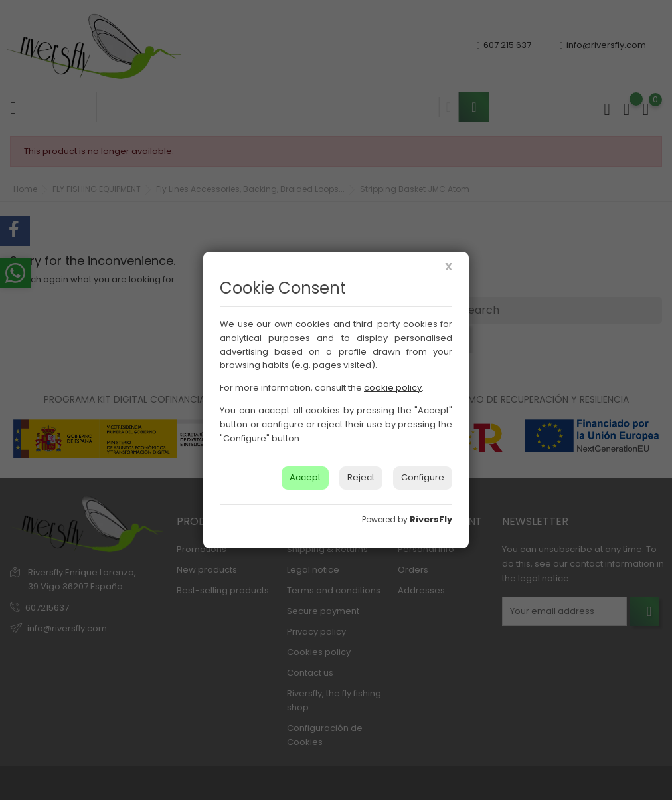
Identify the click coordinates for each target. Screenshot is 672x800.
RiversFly (431, 519)
